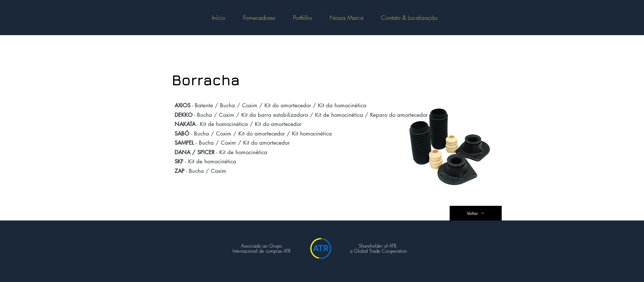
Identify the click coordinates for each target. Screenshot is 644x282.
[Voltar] (476, 213)
